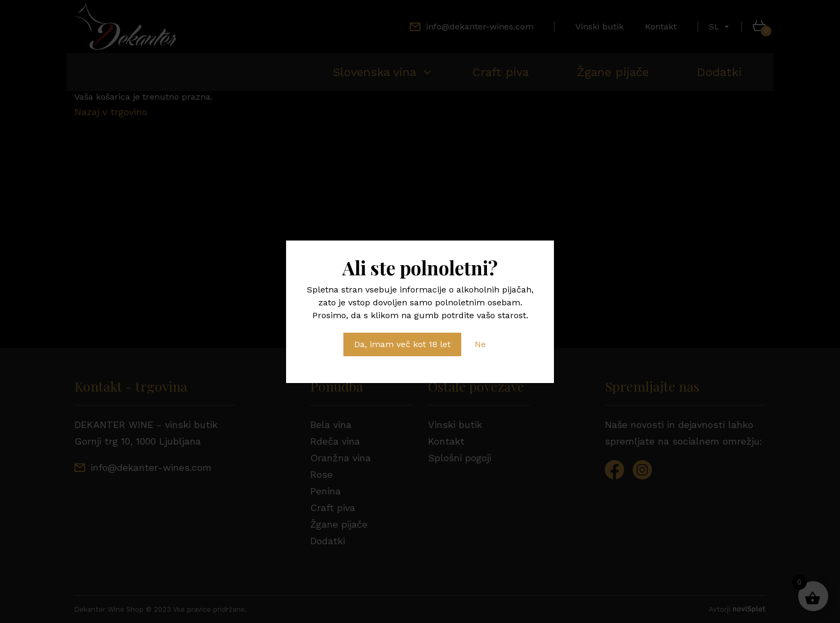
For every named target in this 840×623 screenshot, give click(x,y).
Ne (480, 344)
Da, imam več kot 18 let (402, 344)
